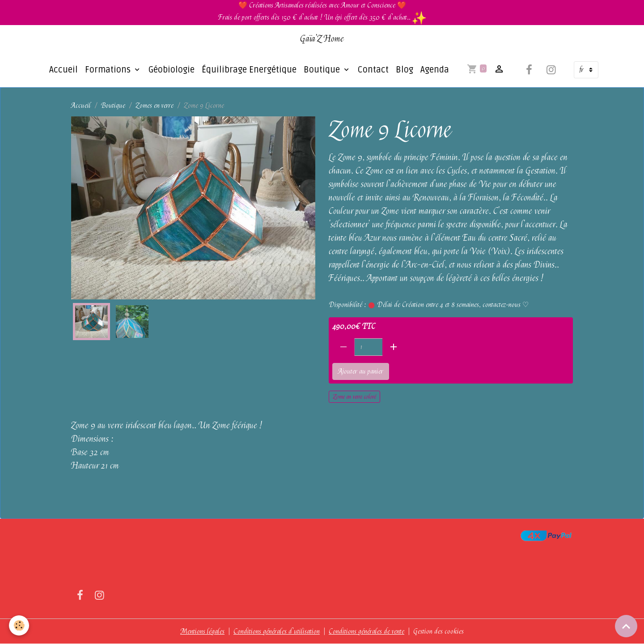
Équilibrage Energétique (249, 70)
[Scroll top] (626, 626)
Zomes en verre (155, 106)
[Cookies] (19, 625)
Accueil (64, 70)
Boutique (323, 70)
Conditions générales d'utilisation (277, 631)
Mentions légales (202, 631)
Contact (373, 70)
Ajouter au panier (361, 371)
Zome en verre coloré (354, 397)
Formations (109, 70)
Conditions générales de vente (366, 631)
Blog (405, 70)
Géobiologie (172, 70)
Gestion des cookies (439, 631)
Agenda (435, 70)
